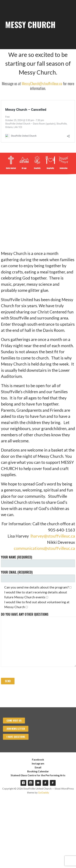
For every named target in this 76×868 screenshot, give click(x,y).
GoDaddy (43, 792)
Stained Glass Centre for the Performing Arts (38, 775)
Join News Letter (16, 729)
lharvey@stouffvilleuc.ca (53, 536)
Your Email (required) (38, 576)
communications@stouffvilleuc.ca (44, 548)
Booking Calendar (38, 771)
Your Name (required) (38, 561)
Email (38, 767)
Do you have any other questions (38, 639)
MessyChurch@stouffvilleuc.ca (42, 83)
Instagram (38, 763)
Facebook (38, 759)
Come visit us (14, 720)
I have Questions (16, 737)
